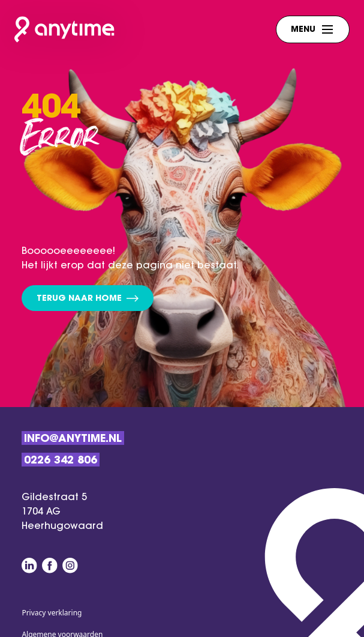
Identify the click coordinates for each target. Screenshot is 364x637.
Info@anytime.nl (73, 439)
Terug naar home (88, 299)
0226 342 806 (61, 461)
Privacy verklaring (52, 613)
